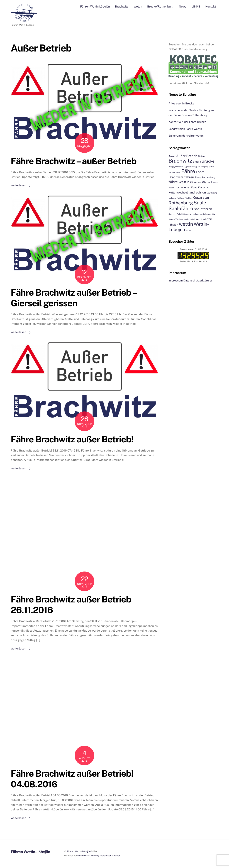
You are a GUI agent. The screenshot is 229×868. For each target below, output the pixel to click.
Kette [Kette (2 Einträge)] (194, 187)
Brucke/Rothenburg (160, 7)
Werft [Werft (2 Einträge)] (199, 219)
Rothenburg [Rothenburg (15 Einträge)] (181, 203)
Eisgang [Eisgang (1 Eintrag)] (205, 166)
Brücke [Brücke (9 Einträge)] (208, 161)
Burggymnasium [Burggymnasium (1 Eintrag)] (176, 166)
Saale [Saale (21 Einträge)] (200, 203)
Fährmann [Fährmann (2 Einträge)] (196, 182)
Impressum (176, 280)
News (183, 7)
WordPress (83, 855)
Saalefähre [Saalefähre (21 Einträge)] (181, 208)
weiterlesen (18, 185)
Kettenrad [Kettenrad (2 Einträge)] (204, 187)
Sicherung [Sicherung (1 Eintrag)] (207, 214)
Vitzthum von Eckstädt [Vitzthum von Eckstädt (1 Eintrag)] (185, 219)
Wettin (138, 7)
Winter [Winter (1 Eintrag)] (189, 230)
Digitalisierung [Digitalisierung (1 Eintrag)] (190, 166)
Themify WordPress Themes (106, 855)
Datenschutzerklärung (198, 280)
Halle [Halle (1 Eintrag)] (215, 182)
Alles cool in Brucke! (182, 103)
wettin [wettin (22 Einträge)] (186, 224)
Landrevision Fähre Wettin (185, 129)
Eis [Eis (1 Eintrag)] (199, 166)
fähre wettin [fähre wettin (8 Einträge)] (179, 182)
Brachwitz (122, 7)
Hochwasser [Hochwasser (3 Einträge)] (182, 187)
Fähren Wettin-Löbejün (79, 851)
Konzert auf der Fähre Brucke (187, 122)
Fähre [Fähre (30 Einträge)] (188, 171)
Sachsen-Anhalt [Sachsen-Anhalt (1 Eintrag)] (176, 214)
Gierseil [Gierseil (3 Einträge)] (207, 182)
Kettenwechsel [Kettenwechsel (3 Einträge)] (178, 192)
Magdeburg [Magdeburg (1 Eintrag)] (212, 193)
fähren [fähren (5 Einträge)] (189, 177)
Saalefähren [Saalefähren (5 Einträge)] (203, 209)
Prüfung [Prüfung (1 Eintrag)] (181, 198)
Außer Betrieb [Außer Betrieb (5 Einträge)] (187, 156)
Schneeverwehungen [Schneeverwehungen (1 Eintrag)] (193, 214)
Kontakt (211, 7)
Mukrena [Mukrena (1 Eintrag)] (172, 198)
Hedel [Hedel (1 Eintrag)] (171, 188)
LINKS (196, 7)
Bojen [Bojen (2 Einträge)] (201, 156)
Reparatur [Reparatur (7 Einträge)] (201, 197)
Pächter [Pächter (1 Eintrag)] (188, 198)
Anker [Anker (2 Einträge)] (172, 156)
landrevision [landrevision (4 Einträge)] (197, 192)
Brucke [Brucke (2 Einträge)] (197, 162)
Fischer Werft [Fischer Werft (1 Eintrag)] (175, 172)
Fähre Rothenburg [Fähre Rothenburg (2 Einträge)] (205, 177)
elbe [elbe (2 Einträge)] (211, 166)
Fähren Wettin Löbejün (95, 7)
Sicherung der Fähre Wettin (186, 136)
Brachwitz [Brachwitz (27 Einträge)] (180, 161)
